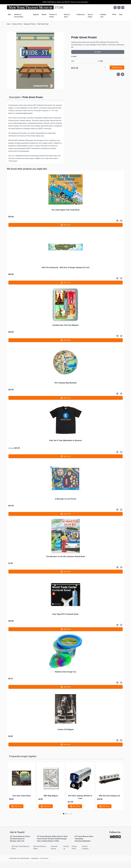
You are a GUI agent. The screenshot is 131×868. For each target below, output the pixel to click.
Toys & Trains (90, 16)
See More (98, 52)
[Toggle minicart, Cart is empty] (123, 7)
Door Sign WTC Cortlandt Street (65, 614)
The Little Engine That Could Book (66, 210)
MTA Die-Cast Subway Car (110, 796)
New (10, 14)
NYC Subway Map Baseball (65, 383)
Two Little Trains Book (21, 796)
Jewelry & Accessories (19, 16)
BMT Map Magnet (51, 796)
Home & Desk (67, 16)
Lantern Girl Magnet (65, 729)
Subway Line (103, 16)
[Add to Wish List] (118, 74)
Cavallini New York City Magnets (65, 325)
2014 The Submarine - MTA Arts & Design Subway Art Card (65, 268)
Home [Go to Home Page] (9, 24)
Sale (121, 14)
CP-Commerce (44, 858)
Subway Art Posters (30, 24)
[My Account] (119, 7)
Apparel (36, 14)
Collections (81, 14)
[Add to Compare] (123, 74)
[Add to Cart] (117, 67)
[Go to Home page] (36, 7)
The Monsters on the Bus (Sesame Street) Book (65, 557)
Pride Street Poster (43, 24)
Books (44, 14)
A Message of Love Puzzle (65, 499)
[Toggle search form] (115, 7)
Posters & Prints (53, 16)
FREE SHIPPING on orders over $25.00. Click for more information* (66, 2)
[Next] (71, 814)
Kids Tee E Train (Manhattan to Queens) (65, 440)
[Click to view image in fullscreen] (35, 60)
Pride (114, 14)
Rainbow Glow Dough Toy (66, 672)
